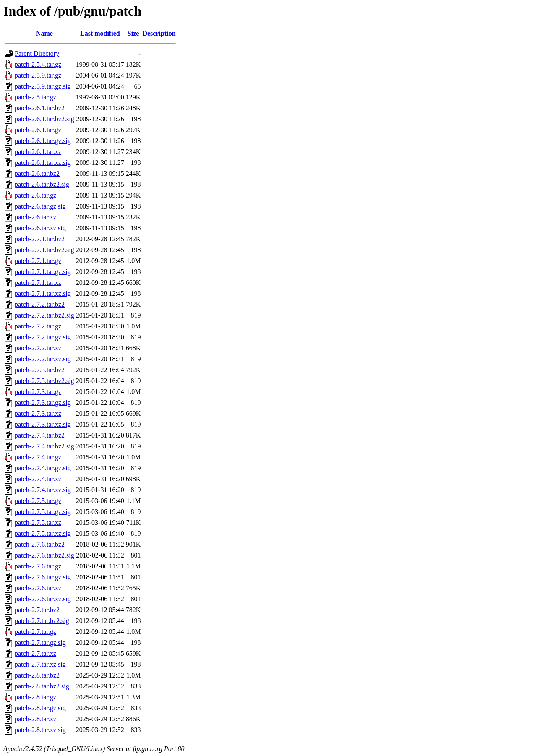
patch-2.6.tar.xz (35, 217)
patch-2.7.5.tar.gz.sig (43, 512)
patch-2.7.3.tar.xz (38, 413)
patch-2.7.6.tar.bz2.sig (44, 555)
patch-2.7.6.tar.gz (38, 566)
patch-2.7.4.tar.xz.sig (43, 490)
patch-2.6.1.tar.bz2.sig (44, 119)
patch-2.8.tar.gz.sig (40, 708)
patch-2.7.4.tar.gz (38, 457)
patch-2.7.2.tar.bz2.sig (44, 315)
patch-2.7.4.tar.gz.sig (43, 468)
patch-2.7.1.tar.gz (38, 261)
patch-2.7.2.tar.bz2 (40, 304)
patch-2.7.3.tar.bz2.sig (44, 381)
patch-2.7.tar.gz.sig (40, 643)
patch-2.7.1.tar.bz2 (40, 239)
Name (44, 33)
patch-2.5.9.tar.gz (38, 75)
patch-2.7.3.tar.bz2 (40, 370)
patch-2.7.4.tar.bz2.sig (44, 446)
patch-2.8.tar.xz (35, 719)
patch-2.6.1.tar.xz (38, 152)
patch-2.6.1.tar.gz (38, 130)
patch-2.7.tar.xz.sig (40, 664)
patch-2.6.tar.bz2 (37, 173)
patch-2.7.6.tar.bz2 (40, 544)
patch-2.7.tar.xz (35, 653)
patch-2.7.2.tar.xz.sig (43, 359)
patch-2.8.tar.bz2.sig (42, 686)
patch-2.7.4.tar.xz (38, 479)
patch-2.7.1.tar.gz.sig (43, 272)
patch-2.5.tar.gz (35, 97)
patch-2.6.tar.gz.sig (40, 206)
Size (133, 33)
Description (159, 33)
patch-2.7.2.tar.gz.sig (43, 337)
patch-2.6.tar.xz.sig (40, 228)
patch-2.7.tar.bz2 (37, 610)
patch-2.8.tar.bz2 (37, 675)
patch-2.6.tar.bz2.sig (42, 184)
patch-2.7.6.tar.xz (38, 588)
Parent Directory (37, 53)
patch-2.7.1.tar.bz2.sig (44, 250)
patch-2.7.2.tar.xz (38, 348)
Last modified (100, 33)
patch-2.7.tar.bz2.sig (42, 621)
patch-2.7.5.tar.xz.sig (43, 533)
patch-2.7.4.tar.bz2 (40, 435)
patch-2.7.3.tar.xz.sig (43, 424)
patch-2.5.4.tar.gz (38, 64)
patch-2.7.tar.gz (35, 632)
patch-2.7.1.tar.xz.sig (43, 293)
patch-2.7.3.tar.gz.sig (43, 403)
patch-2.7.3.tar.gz (38, 392)
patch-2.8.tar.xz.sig (40, 730)
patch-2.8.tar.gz (35, 697)
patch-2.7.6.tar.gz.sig (43, 577)
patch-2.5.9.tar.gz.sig (43, 86)
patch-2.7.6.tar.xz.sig (43, 599)
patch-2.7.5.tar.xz (38, 523)
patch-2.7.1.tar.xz (38, 283)
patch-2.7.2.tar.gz (38, 326)
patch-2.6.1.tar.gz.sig (43, 141)
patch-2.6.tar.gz (35, 195)
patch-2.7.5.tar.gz (38, 501)
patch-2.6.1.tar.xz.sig (43, 163)
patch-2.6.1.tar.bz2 (40, 108)
